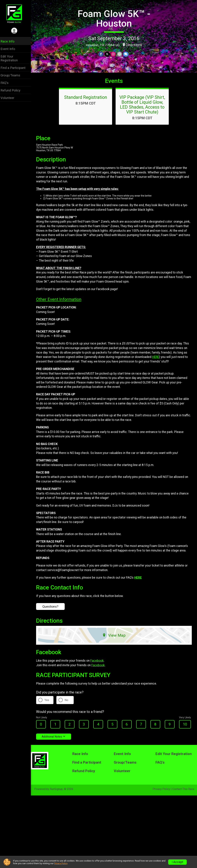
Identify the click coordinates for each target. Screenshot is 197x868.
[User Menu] (17, 31)
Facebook (99, 663)
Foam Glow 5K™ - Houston (115, 18)
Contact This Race (183, 792)
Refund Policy (13, 90)
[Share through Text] (127, 54)
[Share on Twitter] (108, 54)
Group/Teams (13, 75)
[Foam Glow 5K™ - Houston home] (17, 13)
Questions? (53, 609)
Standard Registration (87, 100)
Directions (135, 45)
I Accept (177, 862)
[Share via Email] (121, 54)
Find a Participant (15, 68)
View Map (115, 638)
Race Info (10, 41)
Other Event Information (61, 302)
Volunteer (10, 98)
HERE (158, 360)
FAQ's (7, 83)
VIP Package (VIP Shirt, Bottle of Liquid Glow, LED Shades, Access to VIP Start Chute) (143, 107)
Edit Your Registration (11, 58)
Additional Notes (56, 739)
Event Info (10, 49)
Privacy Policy (161, 792)
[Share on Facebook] (102, 54)
